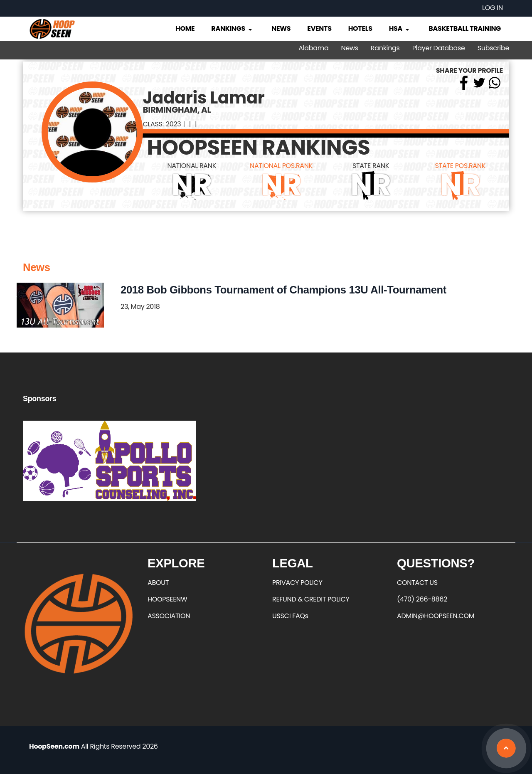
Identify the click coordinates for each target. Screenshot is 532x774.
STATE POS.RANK (460, 166)
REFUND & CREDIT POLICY (311, 599)
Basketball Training (465, 28)
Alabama (313, 48)
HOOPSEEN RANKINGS (259, 148)
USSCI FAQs (290, 616)
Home (185, 28)
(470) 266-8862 (422, 599)
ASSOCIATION (169, 616)
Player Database (439, 48)
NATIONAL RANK (192, 166)
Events (319, 28)
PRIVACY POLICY (297, 583)
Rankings (232, 28)
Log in (493, 8)
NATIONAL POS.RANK (281, 166)
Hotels (360, 28)
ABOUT (158, 583)
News (281, 28)
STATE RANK (371, 166)
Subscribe (493, 48)
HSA (400, 28)
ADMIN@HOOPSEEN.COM (436, 616)
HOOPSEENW (167, 599)
